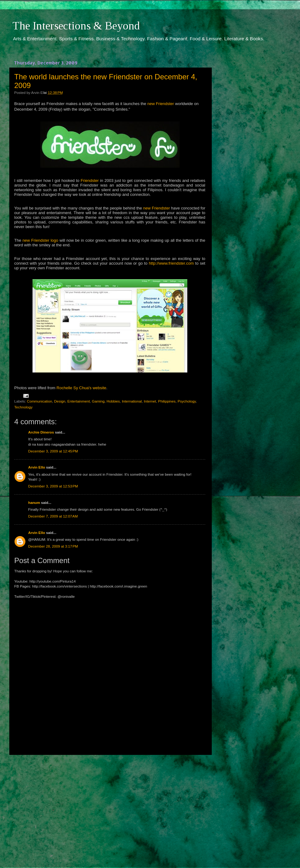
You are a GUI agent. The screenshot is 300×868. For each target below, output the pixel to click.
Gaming (98, 401)
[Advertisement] (110, 806)
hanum (34, 502)
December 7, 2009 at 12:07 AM (53, 516)
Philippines (167, 401)
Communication (39, 401)
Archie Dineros (41, 432)
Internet (150, 401)
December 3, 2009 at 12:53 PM (53, 486)
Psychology (187, 401)
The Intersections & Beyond (76, 26)
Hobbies (113, 401)
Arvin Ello (37, 467)
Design (60, 401)
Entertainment (79, 401)
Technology (23, 407)
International (132, 401)
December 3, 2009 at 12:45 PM (53, 451)
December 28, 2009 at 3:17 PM (53, 546)
